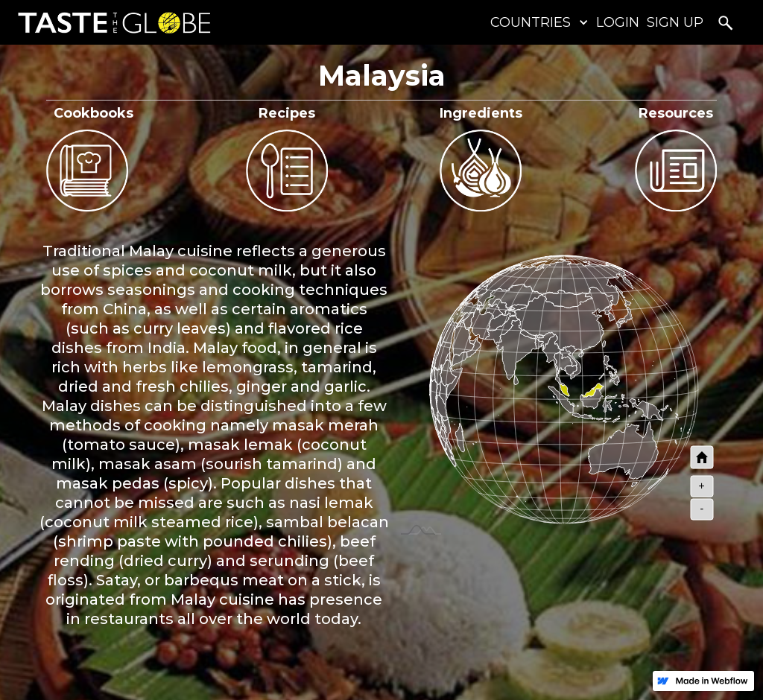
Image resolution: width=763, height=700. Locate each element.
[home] (111, 23)
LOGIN (618, 22)
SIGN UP (675, 22)
